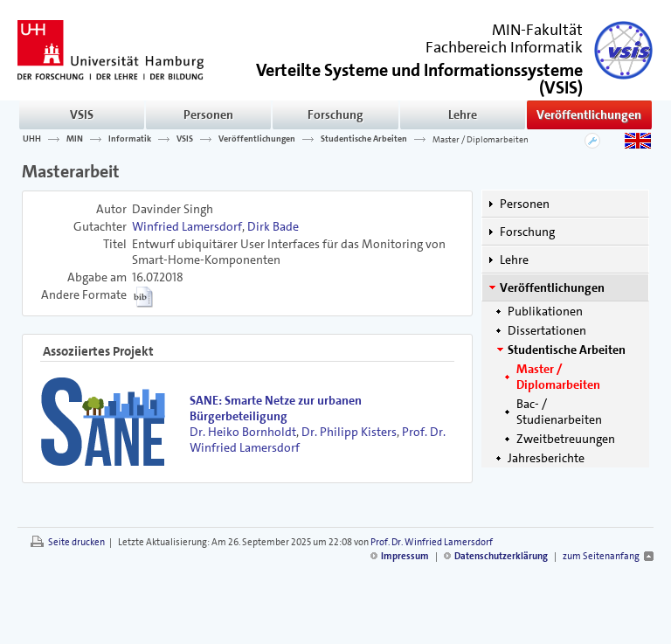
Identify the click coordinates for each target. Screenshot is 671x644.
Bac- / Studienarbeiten (559, 412)
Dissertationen (547, 330)
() (419, 77)
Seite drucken (76, 542)
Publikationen (545, 311)
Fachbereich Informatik (504, 47)
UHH (32, 139)
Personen (208, 114)
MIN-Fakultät (537, 30)
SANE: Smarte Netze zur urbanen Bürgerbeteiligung (276, 408)
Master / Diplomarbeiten (481, 139)
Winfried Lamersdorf (187, 226)
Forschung (335, 114)
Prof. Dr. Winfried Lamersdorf (432, 542)
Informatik (130, 139)
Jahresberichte (546, 458)
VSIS (82, 114)
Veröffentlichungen (589, 114)
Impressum (405, 556)
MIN (75, 139)
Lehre (463, 114)
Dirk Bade (273, 226)
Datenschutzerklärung (501, 556)
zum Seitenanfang (601, 556)
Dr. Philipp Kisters (349, 432)
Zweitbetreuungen (566, 439)
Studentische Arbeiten (364, 139)
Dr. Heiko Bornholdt (243, 432)
